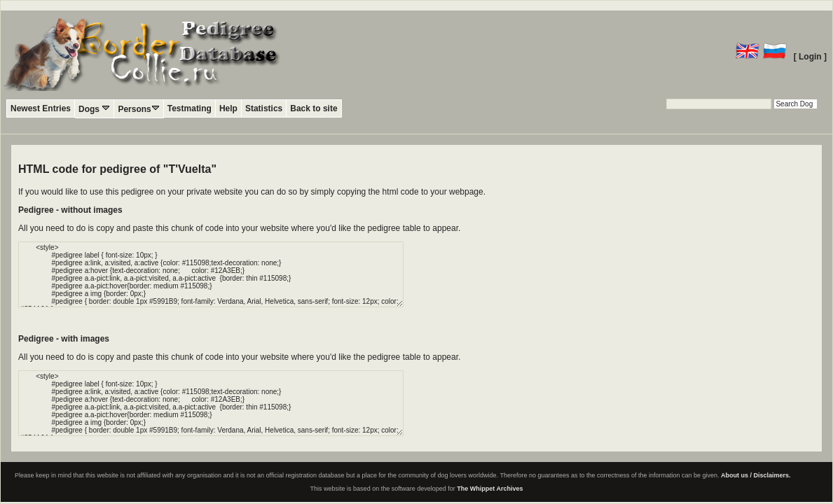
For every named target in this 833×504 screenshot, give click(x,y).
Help (228, 108)
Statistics (264, 108)
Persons (138, 109)
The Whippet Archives (490, 489)
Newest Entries (41, 108)
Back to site (314, 108)
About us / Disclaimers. (756, 475)
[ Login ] (810, 57)
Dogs (94, 109)
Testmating (190, 108)
